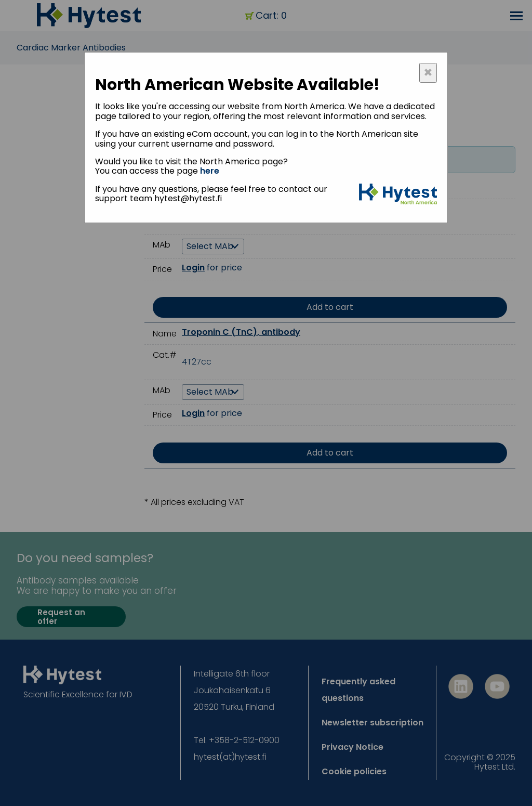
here (210, 171)
